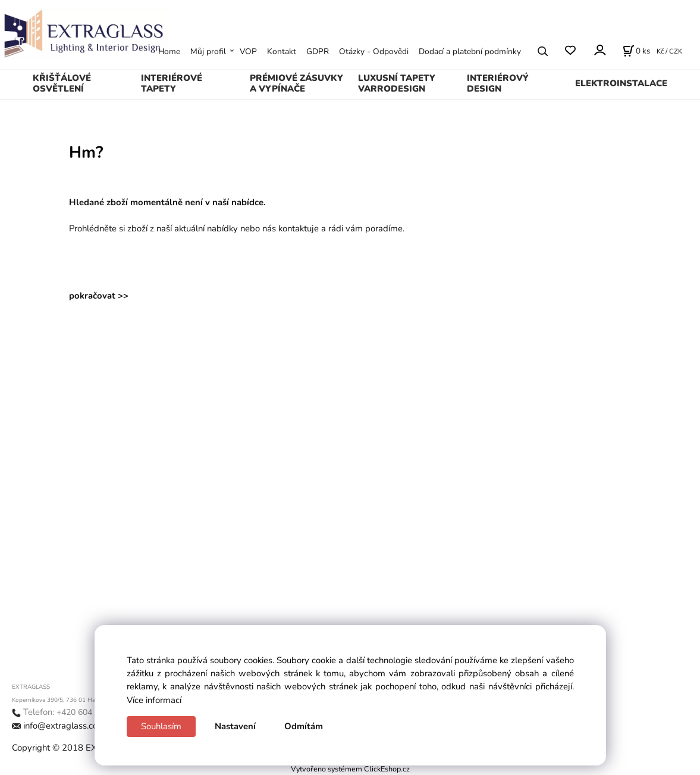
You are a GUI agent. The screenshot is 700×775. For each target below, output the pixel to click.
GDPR (318, 51)
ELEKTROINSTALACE (621, 83)
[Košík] (636, 51)
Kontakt (282, 51)
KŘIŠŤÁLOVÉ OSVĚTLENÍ (62, 83)
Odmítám (304, 726)
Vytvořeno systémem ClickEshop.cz (350, 769)
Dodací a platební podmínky (470, 51)
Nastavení (235, 726)
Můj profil (208, 51)
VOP (248, 51)
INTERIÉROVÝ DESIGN (498, 83)
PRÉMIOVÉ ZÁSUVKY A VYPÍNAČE (296, 83)
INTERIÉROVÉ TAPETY (172, 83)
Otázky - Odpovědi (374, 51)
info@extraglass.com (64, 726)
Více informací (154, 700)
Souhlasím (161, 726)
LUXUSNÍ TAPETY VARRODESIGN (397, 83)
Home (169, 51)
